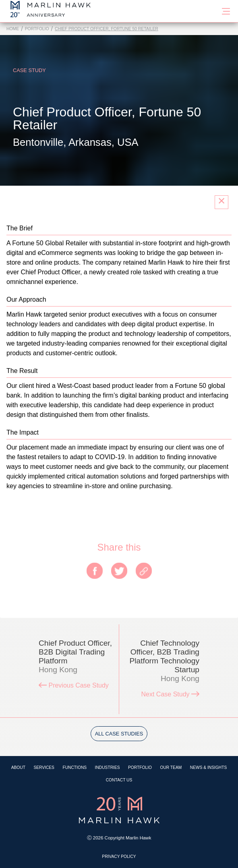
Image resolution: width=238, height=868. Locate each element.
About (18, 768)
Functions (75, 768)
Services (44, 768)
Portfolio (37, 29)
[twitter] (119, 572)
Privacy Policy (119, 857)
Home (13, 29)
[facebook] (95, 572)
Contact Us (119, 780)
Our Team (171, 768)
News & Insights (209, 768)
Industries (108, 768)
